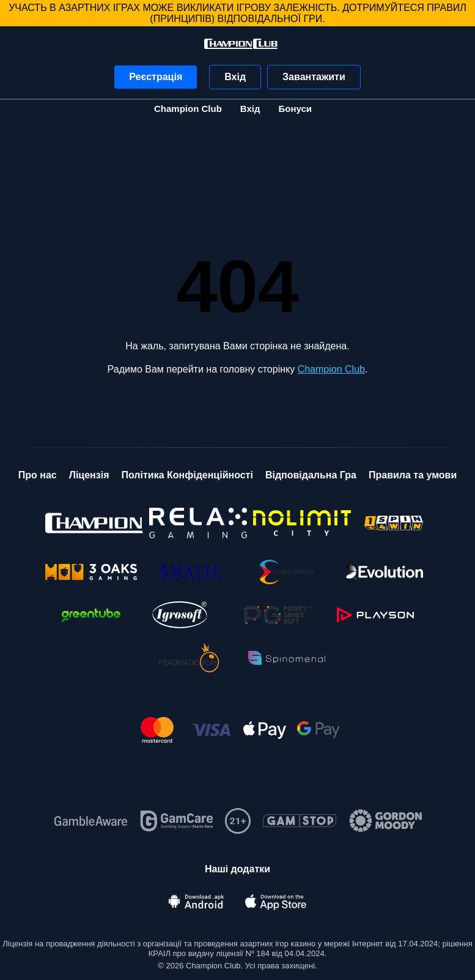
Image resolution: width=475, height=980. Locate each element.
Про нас (38, 475)
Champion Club (188, 109)
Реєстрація (156, 77)
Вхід (235, 77)
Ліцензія (89, 475)
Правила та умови (413, 475)
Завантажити (314, 77)
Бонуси (295, 109)
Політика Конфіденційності (187, 475)
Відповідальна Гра (311, 475)
